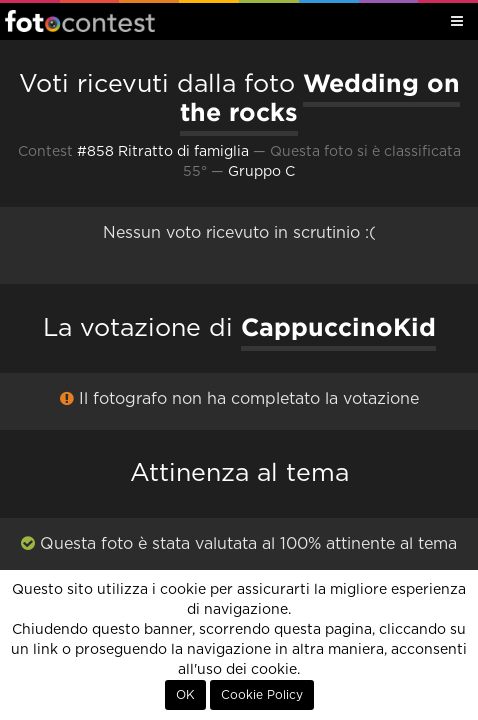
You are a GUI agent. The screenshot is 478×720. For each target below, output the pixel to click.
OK (185, 695)
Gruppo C (261, 172)
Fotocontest (80, 21)
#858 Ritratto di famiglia (163, 152)
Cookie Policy (262, 695)
